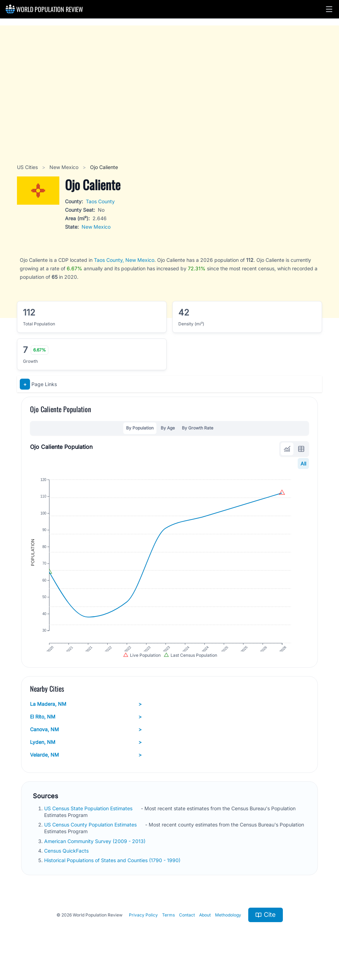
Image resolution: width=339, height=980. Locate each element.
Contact (187, 927)
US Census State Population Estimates (89, 821)
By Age (168, 428)
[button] (329, 9)
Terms (168, 927)
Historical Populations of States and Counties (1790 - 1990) (113, 873)
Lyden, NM (86, 754)
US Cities (28, 167)
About (205, 927)
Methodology (228, 927)
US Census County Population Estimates (91, 837)
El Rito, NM (86, 729)
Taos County (100, 201)
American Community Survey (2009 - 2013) (96, 853)
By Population (140, 428)
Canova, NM (86, 742)
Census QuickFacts (67, 863)
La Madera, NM (86, 716)
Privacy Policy (143, 927)
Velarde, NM (86, 767)
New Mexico (65, 167)
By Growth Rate (198, 428)
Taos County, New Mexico (124, 260)
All (303, 464)
